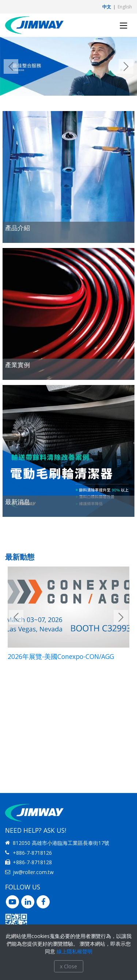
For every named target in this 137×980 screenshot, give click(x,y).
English (125, 7)
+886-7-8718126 (32, 853)
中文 (107, 7)
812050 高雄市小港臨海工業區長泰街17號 (61, 843)
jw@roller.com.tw (33, 872)
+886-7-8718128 (32, 862)
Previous (11, 66)
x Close (68, 966)
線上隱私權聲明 (75, 951)
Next (126, 66)
